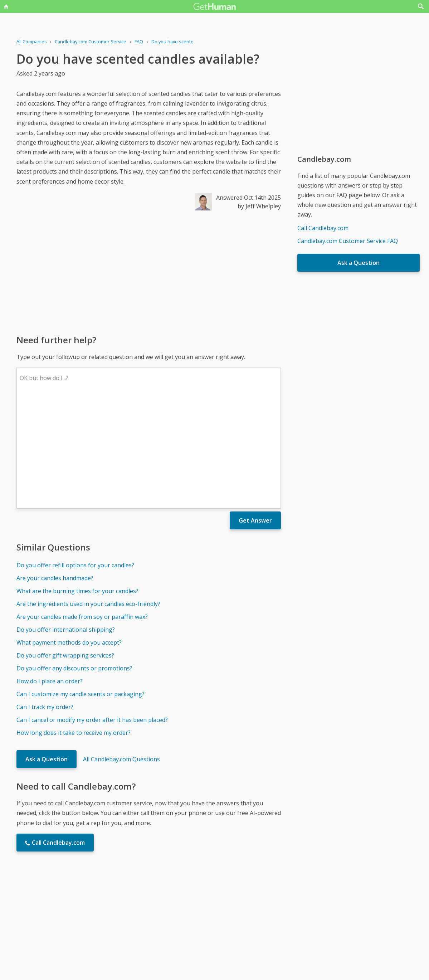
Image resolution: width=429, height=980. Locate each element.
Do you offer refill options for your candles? (75, 460)
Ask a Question (47, 654)
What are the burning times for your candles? (77, 486)
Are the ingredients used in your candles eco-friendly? (88, 499)
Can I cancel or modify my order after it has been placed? (92, 615)
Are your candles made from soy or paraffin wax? (82, 511)
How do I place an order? (50, 576)
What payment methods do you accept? (69, 537)
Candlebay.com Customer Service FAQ (348, 241)
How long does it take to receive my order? (74, 627)
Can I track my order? (45, 602)
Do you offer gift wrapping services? (65, 550)
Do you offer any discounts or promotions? (74, 563)
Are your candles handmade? (55, 473)
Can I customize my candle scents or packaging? (81, 589)
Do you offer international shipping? (66, 524)
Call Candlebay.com (323, 228)
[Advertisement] (149, 272)
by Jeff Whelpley (259, 206)
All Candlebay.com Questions (121, 654)
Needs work (257, 906)
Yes (230, 906)
